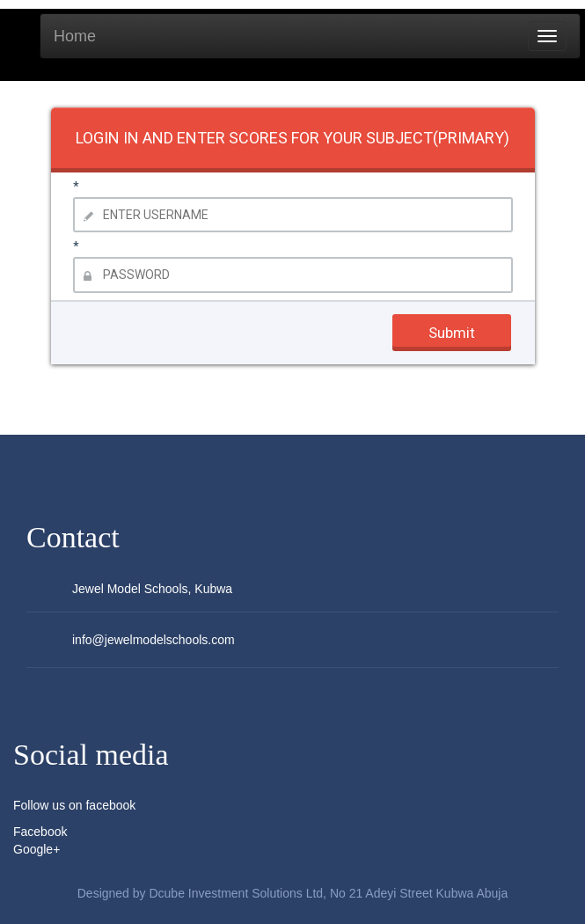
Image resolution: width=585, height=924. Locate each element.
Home (75, 36)
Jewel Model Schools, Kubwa (152, 589)
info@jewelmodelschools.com (154, 640)
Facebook (40, 832)
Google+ (37, 849)
